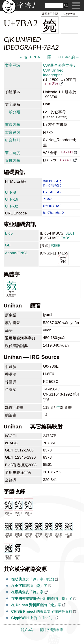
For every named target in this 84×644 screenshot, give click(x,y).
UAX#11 (67, 152)
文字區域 (13, 65)
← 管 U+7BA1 (31, 57)
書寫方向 (13, 125)
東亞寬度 (13, 153)
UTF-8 (10, 195)
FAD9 (65, 244)
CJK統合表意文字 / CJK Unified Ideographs (59, 70)
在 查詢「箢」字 (36, 611)
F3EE (55, 251)
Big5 (9, 239)
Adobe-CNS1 (16, 259)
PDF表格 (52, 84)
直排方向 (13, 161)
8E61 (70, 239)
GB (8, 251)
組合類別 (13, 140)
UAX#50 (66, 160)
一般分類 (13, 112)
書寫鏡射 (13, 132)
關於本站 (28, 636)
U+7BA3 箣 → (68, 57)
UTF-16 (12, 202)
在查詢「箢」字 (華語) (33, 585)
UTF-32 (12, 210)
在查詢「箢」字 (29, 592)
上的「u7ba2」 (33, 624)
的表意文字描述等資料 (42, 617)
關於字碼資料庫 (51, 636)
